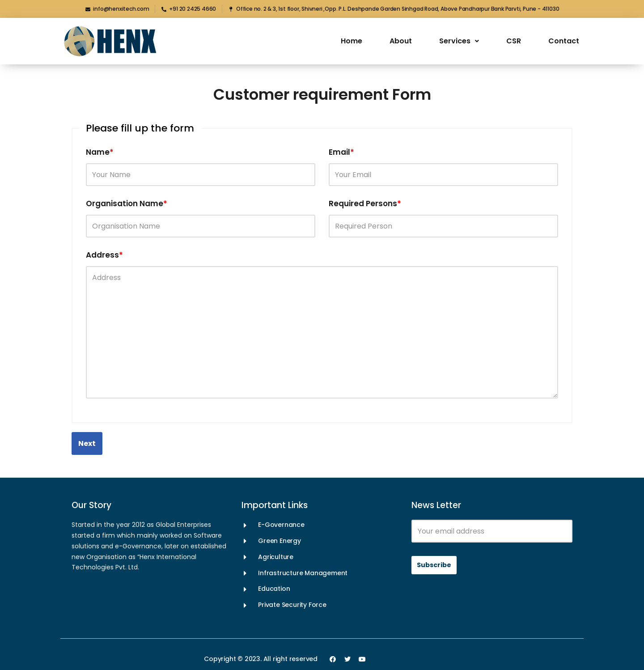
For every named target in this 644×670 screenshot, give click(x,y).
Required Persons (365, 204)
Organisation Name (127, 204)
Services (459, 41)
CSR (514, 41)
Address (104, 255)
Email (341, 152)
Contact (564, 41)
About (401, 41)
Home (352, 41)
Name (100, 152)
